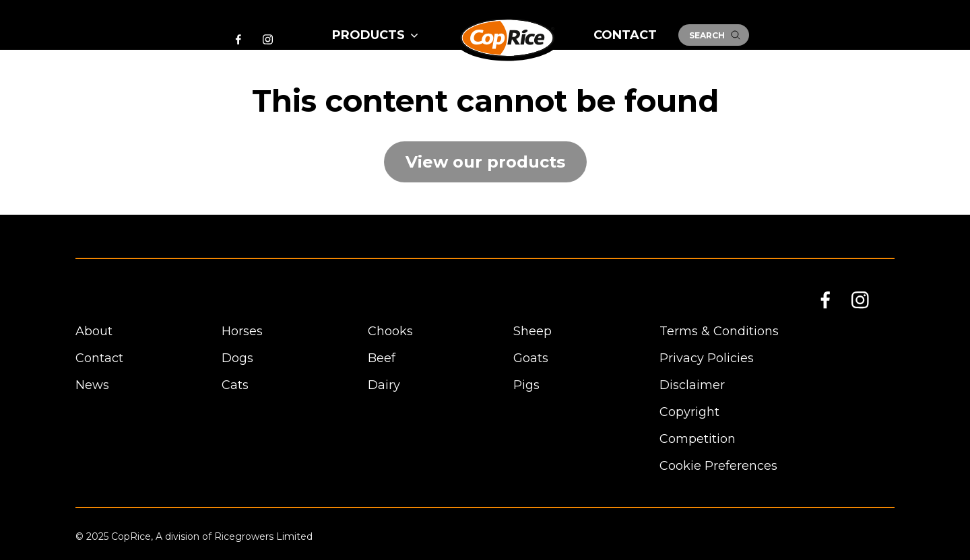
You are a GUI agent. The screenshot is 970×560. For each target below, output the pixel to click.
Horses (242, 331)
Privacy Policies (707, 358)
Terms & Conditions (719, 331)
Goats (531, 358)
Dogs (237, 358)
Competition (698, 439)
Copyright (689, 412)
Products (377, 35)
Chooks (390, 331)
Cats (235, 385)
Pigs (526, 385)
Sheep (532, 331)
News (92, 385)
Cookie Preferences (718, 466)
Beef (382, 358)
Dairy (384, 385)
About (94, 331)
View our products (485, 162)
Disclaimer (692, 385)
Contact (625, 35)
